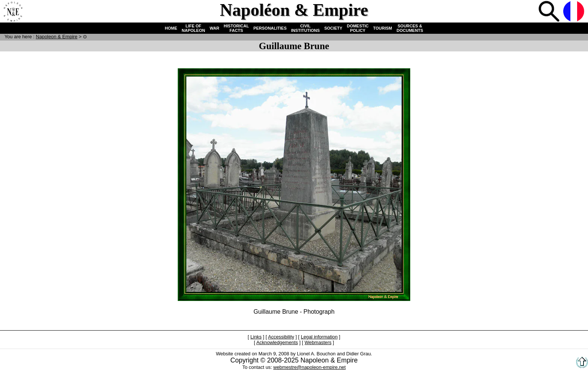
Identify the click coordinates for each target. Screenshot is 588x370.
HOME (171, 28)
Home (13, 12)
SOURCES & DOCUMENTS (410, 28)
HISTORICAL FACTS (236, 28)
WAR (214, 28)
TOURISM (383, 28)
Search (550, 12)
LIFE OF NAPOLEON (193, 28)
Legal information (319, 337)
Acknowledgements (277, 342)
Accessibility (281, 337)
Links (256, 337)
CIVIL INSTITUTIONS (305, 28)
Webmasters (318, 342)
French (574, 12)
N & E (56, 37)
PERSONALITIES (270, 28)
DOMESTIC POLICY (358, 28)
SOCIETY (333, 28)
